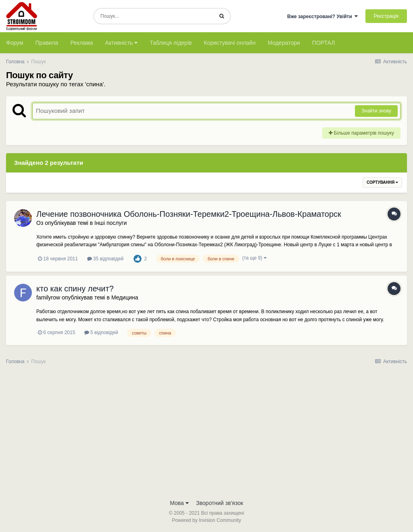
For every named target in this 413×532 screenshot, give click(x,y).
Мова (179, 503)
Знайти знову (376, 111)
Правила (47, 43)
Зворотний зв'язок (220, 503)
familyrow (48, 297)
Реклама (81, 43)
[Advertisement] (206, 434)
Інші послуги (111, 223)
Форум (15, 43)
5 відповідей (101, 332)
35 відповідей (105, 259)
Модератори (284, 43)
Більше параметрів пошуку (361, 133)
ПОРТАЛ (324, 43)
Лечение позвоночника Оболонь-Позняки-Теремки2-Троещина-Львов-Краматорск (189, 214)
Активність (122, 43)
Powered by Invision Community (206, 520)
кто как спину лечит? (75, 289)
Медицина (125, 297)
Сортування (382, 182)
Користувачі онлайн (229, 43)
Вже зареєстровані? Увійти (323, 17)
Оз (40, 223)
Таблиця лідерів (171, 43)
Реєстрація (386, 16)
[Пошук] (153, 16)
